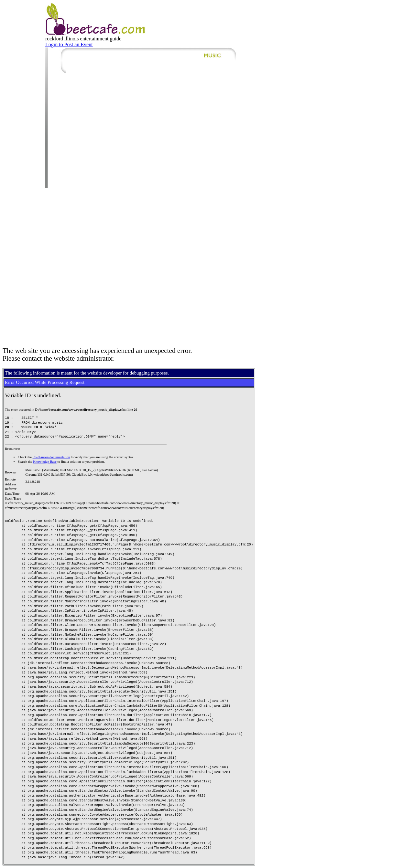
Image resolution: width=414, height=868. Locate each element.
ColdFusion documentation (51, 457)
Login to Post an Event (69, 44)
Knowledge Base (45, 462)
